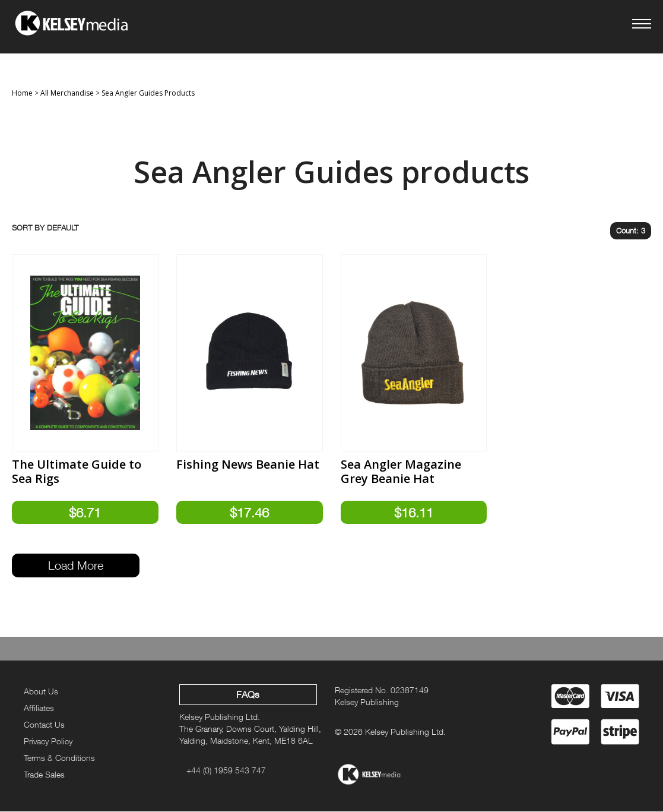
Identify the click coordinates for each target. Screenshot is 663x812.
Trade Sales (44, 774)
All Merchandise (67, 93)
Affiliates (39, 708)
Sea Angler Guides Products (148, 93)
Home (22, 93)
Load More (76, 566)
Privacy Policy (48, 742)
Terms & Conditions (59, 758)
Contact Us (44, 725)
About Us (41, 692)
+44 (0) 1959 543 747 (226, 771)
